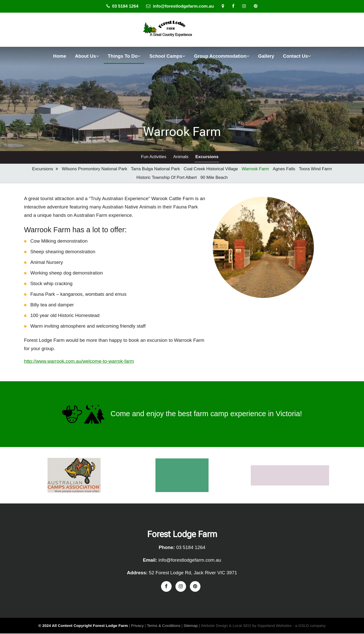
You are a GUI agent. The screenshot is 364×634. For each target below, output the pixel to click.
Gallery (266, 56)
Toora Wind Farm (315, 169)
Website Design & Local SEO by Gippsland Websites (246, 626)
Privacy (137, 626)
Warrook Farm (255, 169)
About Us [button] (87, 56)
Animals (180, 157)
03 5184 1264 (122, 6)
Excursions (207, 157)
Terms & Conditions (164, 626)
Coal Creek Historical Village (211, 169)
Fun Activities (153, 157)
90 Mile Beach (214, 178)
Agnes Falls (284, 169)
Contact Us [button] (297, 56)
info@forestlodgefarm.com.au (180, 6)
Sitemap (191, 626)
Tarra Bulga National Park (155, 169)
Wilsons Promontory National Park (94, 169)
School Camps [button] (167, 56)
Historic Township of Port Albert (166, 178)
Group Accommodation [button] (222, 56)
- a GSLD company (309, 626)
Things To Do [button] (124, 56)
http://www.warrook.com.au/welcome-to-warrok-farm (79, 362)
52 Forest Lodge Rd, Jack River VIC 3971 (193, 573)
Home (60, 56)
